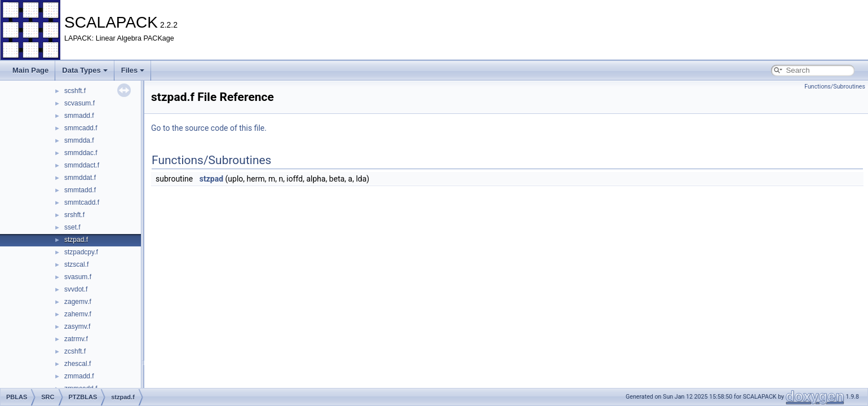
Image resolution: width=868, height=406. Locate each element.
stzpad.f (76, 240)
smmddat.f (80, 178)
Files (133, 70)
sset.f (72, 227)
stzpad (211, 179)
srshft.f (74, 215)
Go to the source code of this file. (209, 128)
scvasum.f (79, 103)
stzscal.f (76, 264)
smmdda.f (79, 140)
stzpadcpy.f (81, 252)
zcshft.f (75, 351)
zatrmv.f (76, 339)
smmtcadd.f (82, 202)
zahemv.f (78, 314)
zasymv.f (77, 326)
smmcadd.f (81, 128)
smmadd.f (79, 116)
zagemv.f (78, 302)
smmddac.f (81, 153)
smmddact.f (82, 165)
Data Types (85, 70)
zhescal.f (77, 364)
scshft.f (75, 91)
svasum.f (78, 277)
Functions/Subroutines (835, 87)
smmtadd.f (80, 190)
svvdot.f (76, 289)
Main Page (30, 70)
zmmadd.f (79, 376)
